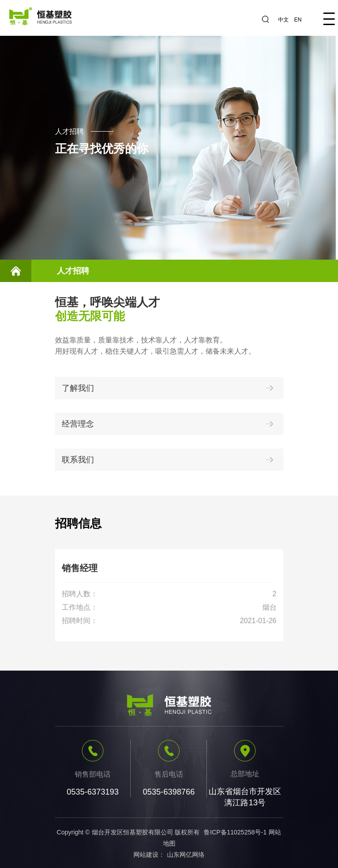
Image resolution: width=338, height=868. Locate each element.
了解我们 (169, 388)
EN (298, 20)
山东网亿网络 (186, 855)
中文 (283, 20)
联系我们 (169, 460)
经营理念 (169, 424)
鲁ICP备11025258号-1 (235, 832)
